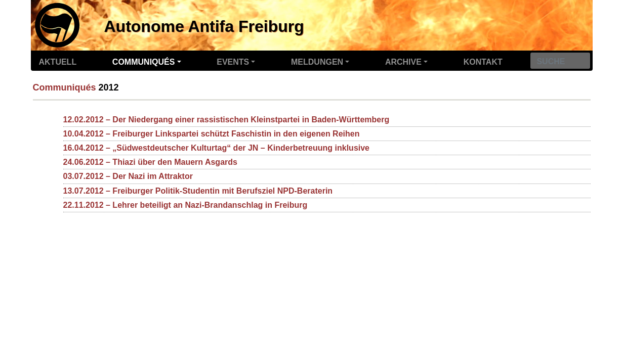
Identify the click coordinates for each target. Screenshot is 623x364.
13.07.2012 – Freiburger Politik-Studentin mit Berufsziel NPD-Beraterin (198, 191)
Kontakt (483, 62)
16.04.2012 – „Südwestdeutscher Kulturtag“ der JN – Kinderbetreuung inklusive (217, 148)
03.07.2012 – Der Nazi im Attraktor (128, 176)
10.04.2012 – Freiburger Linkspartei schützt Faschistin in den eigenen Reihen (212, 134)
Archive (403, 62)
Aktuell (58, 62)
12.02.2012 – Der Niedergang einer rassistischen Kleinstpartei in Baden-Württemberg (226, 120)
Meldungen (317, 62)
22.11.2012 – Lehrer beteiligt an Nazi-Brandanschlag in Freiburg (185, 205)
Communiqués (144, 62)
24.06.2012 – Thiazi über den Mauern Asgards (150, 162)
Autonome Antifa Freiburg (204, 26)
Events (233, 62)
